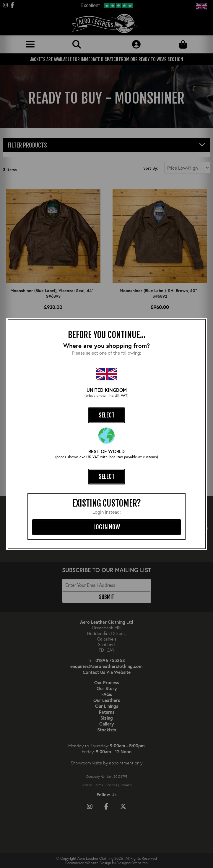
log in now (107, 527)
